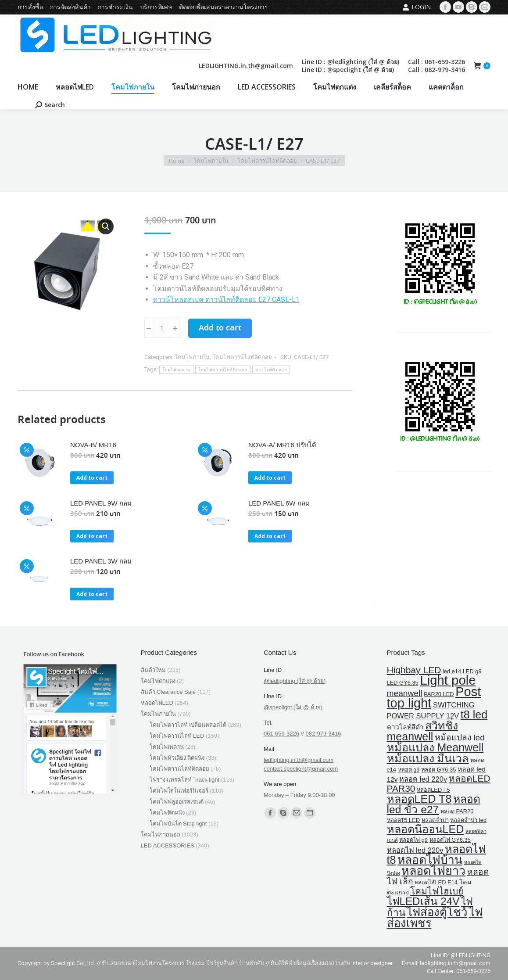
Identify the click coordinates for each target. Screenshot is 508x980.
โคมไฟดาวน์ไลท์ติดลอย (242, 357)
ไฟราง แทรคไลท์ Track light (185, 780)
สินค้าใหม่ (153, 670)
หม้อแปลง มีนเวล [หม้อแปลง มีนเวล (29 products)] (428, 758)
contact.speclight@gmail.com (301, 769)
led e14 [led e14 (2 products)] (452, 671)
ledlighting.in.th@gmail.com (299, 760)
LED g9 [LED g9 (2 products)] (472, 671)
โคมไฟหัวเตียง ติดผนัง (177, 758)
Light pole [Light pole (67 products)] (448, 680)
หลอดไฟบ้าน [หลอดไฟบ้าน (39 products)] (430, 860)
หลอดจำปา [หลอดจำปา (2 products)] (435, 820)
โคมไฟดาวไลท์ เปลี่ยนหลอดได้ (188, 725)
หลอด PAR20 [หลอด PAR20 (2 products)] (457, 811)
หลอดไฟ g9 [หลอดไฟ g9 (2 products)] (413, 840)
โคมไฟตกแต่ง (158, 681)
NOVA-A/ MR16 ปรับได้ (282, 445)
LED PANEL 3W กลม (101, 561)
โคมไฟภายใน (192, 357)
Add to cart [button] (92, 478)
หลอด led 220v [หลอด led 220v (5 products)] (423, 779)
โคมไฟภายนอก (161, 835)
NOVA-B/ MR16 (93, 445)
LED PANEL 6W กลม (279, 503)
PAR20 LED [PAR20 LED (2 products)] (439, 694)
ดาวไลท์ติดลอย (271, 370)
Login (417, 7)
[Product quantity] (162, 328)
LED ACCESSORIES (168, 845)
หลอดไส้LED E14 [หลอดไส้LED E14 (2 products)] (436, 882)
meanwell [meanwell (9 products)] (405, 693)
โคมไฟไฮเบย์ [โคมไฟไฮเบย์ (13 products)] (437, 891)
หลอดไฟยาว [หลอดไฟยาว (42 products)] (433, 871)
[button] (106, 226)
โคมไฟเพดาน (176, 370)
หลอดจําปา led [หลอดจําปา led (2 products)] (468, 820)
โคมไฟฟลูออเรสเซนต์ (177, 802)
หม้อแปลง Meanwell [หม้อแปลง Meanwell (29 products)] (435, 747)
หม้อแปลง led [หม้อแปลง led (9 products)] (460, 738)
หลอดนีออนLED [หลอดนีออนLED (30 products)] (426, 829)
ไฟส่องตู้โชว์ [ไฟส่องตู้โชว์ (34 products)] (437, 912)
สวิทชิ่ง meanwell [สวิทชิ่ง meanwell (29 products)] (423, 731)
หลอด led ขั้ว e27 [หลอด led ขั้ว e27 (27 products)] (434, 804)
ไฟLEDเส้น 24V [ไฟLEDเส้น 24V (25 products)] (423, 901)
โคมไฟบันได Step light (178, 824)
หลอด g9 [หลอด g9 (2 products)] (409, 770)
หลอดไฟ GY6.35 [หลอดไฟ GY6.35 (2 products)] (450, 840)
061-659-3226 (281, 734)
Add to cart (220, 328)
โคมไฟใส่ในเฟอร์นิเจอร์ (179, 791)
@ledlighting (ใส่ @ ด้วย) (295, 681)
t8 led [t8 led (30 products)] (474, 714)
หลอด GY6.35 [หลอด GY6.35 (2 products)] (438, 770)
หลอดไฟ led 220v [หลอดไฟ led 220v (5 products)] (415, 850)
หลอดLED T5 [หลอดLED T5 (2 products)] (433, 790)
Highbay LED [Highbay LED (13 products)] (414, 670)
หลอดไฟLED (157, 703)
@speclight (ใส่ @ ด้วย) (293, 707)
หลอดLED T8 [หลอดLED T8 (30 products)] (419, 799)
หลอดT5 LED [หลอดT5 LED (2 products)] (404, 820)
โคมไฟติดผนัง (167, 813)
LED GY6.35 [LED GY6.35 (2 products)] (403, 683)
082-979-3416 (323, 734)
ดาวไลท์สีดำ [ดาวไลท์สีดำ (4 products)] (405, 727)
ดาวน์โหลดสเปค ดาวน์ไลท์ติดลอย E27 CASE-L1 (226, 300)
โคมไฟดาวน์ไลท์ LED (177, 736)
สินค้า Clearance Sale (168, 692)
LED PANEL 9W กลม (101, 503)
